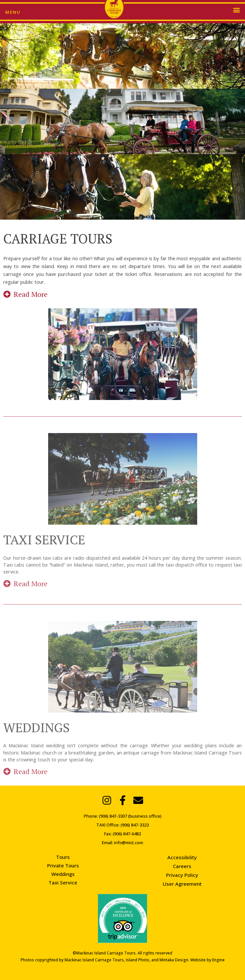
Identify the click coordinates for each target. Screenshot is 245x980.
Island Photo (138, 960)
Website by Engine (207, 960)
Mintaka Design (174, 960)
